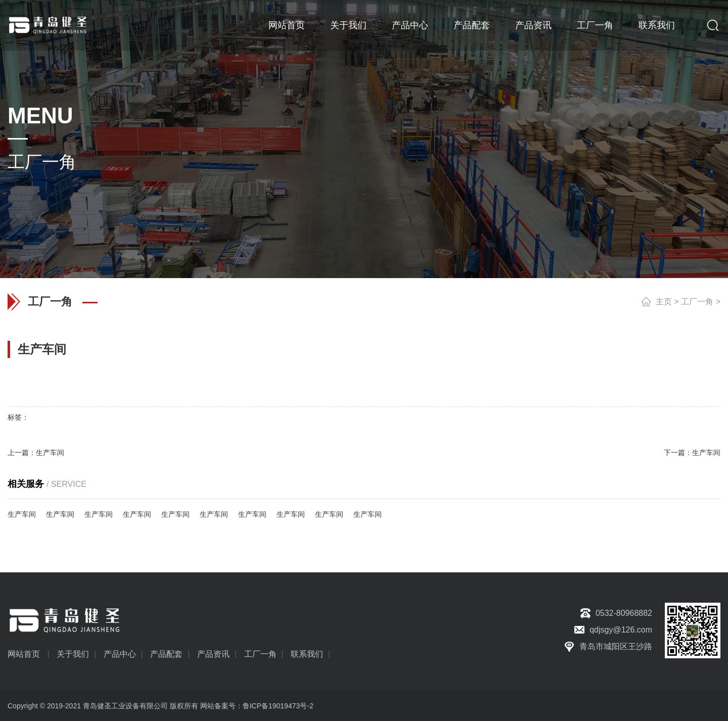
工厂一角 (595, 25)
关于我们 (348, 25)
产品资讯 (533, 25)
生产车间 (50, 453)
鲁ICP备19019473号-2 (278, 706)
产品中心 (410, 25)
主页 (664, 302)
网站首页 (287, 25)
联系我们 (657, 25)
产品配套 (472, 25)
